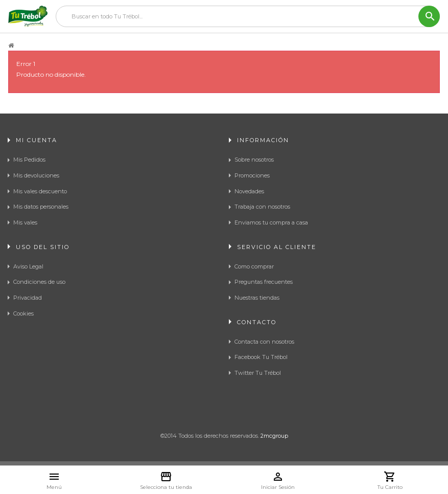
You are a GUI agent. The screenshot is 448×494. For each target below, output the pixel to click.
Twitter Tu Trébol (258, 373)
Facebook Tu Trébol (261, 357)
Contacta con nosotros (264, 342)
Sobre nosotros (254, 160)
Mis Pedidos (29, 160)
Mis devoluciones (36, 175)
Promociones (252, 175)
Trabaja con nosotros (262, 207)
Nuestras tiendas (257, 298)
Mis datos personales (41, 207)
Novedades (249, 191)
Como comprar (254, 266)
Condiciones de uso (39, 282)
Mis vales (25, 222)
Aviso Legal (28, 266)
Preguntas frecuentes (264, 282)
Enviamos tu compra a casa (271, 222)
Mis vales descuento (40, 191)
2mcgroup (274, 436)
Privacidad (28, 298)
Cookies (23, 313)
